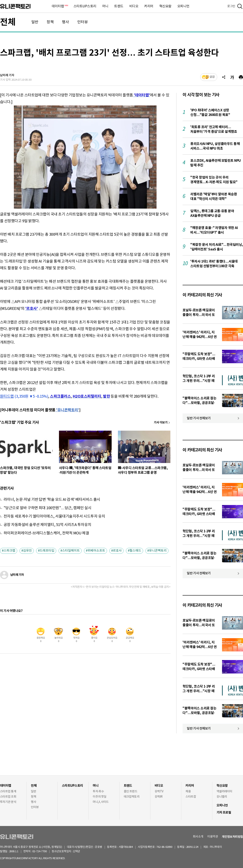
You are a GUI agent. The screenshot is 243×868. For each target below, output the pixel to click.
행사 (65, 22)
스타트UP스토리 (85, 6)
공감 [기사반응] (212, 77)
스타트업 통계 (8, 792)
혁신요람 (165, 6)
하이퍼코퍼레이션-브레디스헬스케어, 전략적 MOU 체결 (46, 533)
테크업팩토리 (132, 797)
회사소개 (198, 837)
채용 (188, 792)
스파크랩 (9, 551)
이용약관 (213, 837)
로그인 (231, 6)
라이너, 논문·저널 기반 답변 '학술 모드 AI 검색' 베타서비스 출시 (52, 500)
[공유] (224, 77)
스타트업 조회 (8, 797)
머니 (105, 6)
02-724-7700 (44, 852)
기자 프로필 (224, 813)
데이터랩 (60, 6)
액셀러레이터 (224, 792)
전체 (8, 22)
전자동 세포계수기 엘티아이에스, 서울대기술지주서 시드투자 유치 (54, 516)
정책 (50, 22)
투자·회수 (98, 792)
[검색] (240, 6)
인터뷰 (83, 22)
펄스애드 (135, 551)
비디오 (134, 6)
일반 (35, 22)
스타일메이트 (71, 551)
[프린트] (241, 77)
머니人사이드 (101, 802)
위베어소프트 (96, 551)
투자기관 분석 (8, 802)
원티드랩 (7, 397)
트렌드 (119, 6)
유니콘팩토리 (15, 6)
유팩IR (159, 797)
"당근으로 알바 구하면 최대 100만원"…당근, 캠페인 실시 (47, 508)
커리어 (149, 6)
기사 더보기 (161, 423)
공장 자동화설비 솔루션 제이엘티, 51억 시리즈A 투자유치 (47, 525)
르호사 (117, 551)
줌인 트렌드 (131, 792)
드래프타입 (47, 551)
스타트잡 (191, 797)
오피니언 (183, 6)
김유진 (27, 551)
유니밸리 (222, 797)
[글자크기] (232, 77)
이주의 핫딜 (100, 797)
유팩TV (159, 792)
